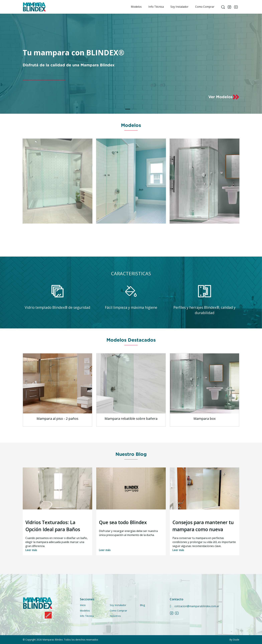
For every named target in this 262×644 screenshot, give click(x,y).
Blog (142, 605)
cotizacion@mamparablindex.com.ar (197, 606)
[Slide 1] (128, 109)
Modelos (136, 7)
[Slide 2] (134, 109)
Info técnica (156, 7)
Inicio (83, 605)
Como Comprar (205, 7)
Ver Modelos (224, 97)
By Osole (234, 640)
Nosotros (115, 616)
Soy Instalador (179, 7)
